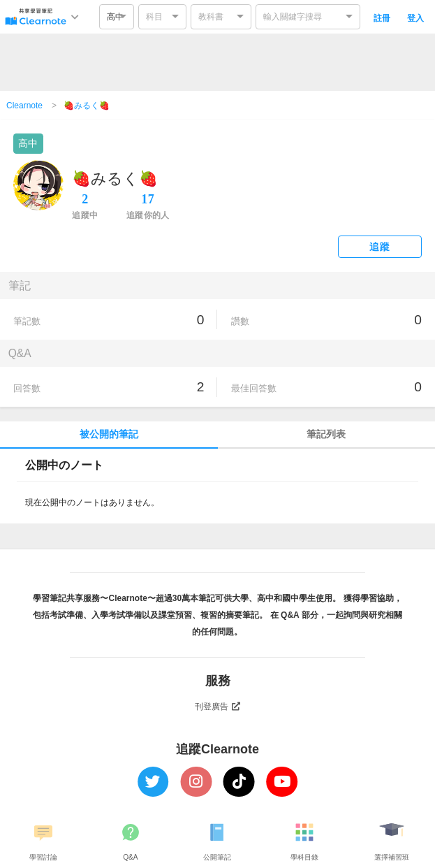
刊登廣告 (218, 707)
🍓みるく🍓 (87, 106)
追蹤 (379, 247)
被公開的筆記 (109, 434)
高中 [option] (115, 17)
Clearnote (24, 106)
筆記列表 (326, 434)
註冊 (382, 18)
